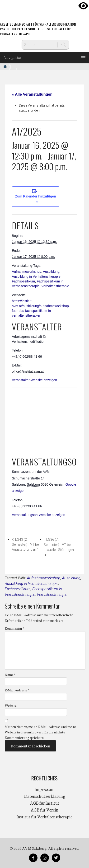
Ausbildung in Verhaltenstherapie (36, 277)
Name (10, 675)
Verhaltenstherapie (55, 286)
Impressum (45, 789)
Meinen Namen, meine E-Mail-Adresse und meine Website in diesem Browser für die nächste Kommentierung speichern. (41, 732)
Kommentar (14, 628)
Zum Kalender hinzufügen (36, 196)
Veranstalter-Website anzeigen (34, 380)
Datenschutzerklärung (45, 796)
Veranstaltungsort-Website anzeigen (39, 515)
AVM (45, 8)
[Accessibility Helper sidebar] (83, 6)
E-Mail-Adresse (17, 690)
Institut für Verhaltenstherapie (44, 816)
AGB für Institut (45, 803)
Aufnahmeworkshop (27, 272)
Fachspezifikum (23, 281)
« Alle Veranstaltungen (32, 94)
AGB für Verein (44, 810)
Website (11, 705)
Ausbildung (51, 272)
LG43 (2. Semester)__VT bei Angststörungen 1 (26, 544)
